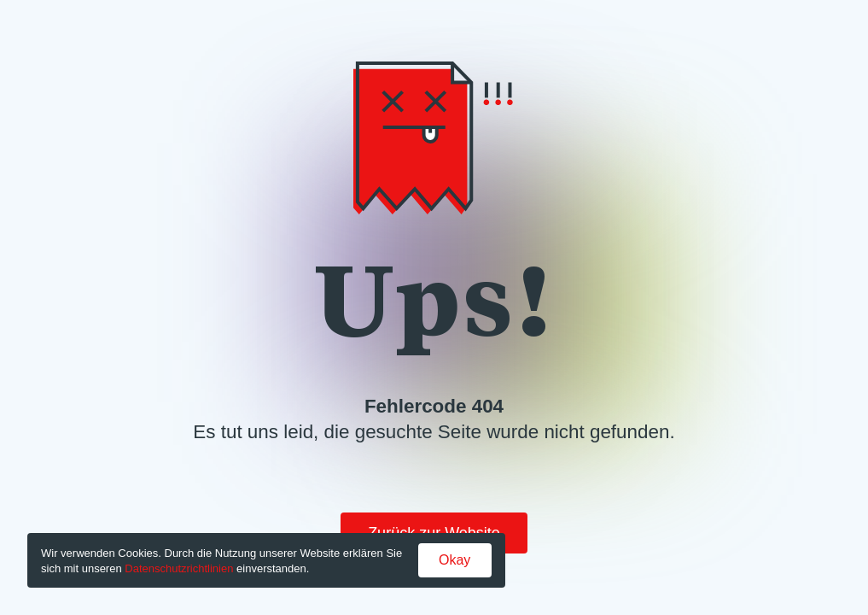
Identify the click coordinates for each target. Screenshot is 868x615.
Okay (454, 560)
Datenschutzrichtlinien (179, 568)
